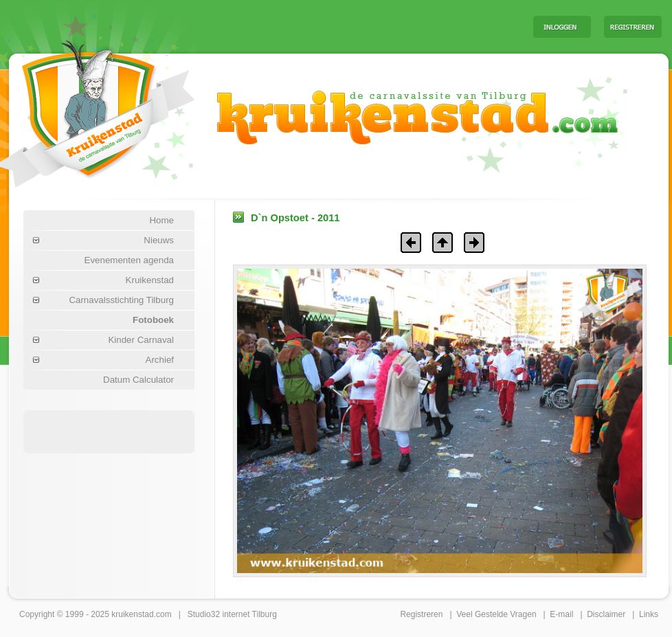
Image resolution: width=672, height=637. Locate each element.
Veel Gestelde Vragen (496, 614)
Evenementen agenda (129, 260)
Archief (160, 360)
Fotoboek (153, 320)
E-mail (561, 614)
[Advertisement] (109, 431)
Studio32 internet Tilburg (232, 614)
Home (161, 220)
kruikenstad (132, 614)
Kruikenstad (150, 280)
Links (649, 614)
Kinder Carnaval (141, 340)
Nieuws (159, 240)
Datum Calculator (138, 380)
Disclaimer (606, 614)
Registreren (421, 614)
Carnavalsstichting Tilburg (121, 300)
